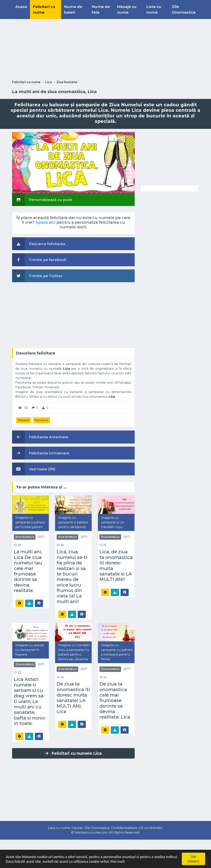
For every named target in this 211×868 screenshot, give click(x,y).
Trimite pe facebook (39, 260)
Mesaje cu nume (127, 9)
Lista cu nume (154, 9)
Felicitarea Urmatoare (41, 453)
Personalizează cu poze (42, 200)
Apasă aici (45, 222)
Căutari (77, 828)
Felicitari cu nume (44, 9)
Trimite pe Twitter (37, 276)
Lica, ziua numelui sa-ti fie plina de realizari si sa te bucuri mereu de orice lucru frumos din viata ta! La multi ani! (72, 577)
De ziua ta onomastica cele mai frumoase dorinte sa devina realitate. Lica (115, 700)
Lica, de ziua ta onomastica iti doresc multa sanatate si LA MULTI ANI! (116, 566)
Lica (48, 82)
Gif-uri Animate (151, 828)
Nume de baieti (73, 9)
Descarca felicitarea (39, 244)
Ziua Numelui (67, 82)
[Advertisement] (105, 49)
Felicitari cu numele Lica (73, 753)
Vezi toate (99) (34, 469)
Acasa (21, 7)
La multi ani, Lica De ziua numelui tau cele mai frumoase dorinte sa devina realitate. (28, 571)
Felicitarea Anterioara (40, 437)
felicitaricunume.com (91, 833)
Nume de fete (101, 9)
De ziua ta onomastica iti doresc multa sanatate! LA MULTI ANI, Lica (73, 698)
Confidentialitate (124, 828)
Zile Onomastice (184, 9)
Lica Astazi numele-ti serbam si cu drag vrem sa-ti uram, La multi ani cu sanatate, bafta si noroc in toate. (30, 701)
